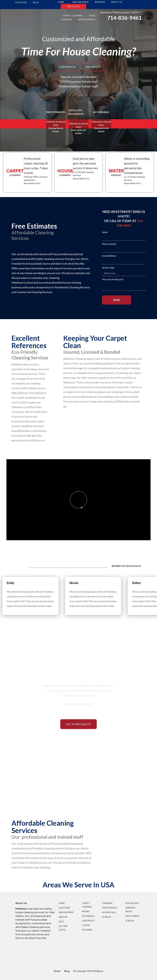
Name (105, 232)
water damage (87, 19)
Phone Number (109, 244)
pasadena (87, 930)
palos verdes (132, 916)
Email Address (109, 256)
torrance (107, 903)
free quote (73, 6)
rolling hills (132, 903)
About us (117, 2)
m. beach (107, 917)
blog (36, 2)
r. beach (130, 921)
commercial (118, 790)
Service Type (108, 268)
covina (86, 925)
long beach (88, 921)
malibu (86, 911)
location (21, 2)
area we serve (80, 2)
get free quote (63, 928)
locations (64, 908)
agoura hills (109, 912)
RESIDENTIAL (39, 790)
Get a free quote (78, 724)
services (100, 2)
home (61, 2)
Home (62, 903)
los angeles (88, 916)
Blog (61, 922)
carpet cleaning (73, 16)
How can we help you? (113, 279)
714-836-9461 (124, 18)
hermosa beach (130, 910)
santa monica (110, 908)
